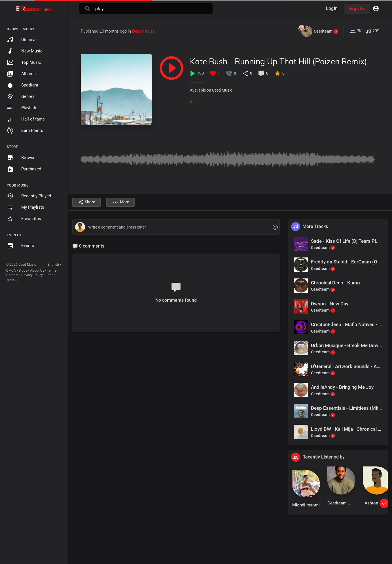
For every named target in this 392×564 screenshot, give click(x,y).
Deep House (143, 31)
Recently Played (29, 196)
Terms (52, 271)
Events (20, 246)
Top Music (24, 62)
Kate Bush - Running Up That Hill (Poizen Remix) (278, 61)
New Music (25, 51)
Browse (21, 158)
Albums (21, 74)
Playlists (22, 108)
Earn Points (25, 130)
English (53, 265)
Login (332, 8)
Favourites (24, 219)
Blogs (23, 271)
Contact (12, 275)
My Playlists (26, 207)
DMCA (11, 271)
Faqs (49, 275)
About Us (37, 271)
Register (357, 9)
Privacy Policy (32, 275)
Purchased (24, 169)
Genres (21, 96)
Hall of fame (26, 119)
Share (87, 202)
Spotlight (23, 85)
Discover (22, 40)
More (10, 280)
